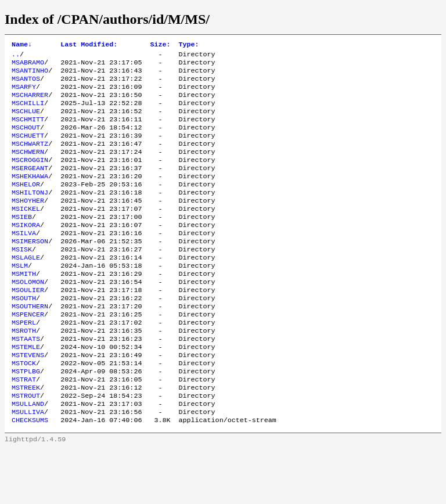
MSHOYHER (28, 224)
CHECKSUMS (30, 474)
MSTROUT (26, 447)
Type (188, 45)
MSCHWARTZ (30, 159)
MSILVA (24, 261)
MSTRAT (24, 428)
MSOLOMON (28, 316)
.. (16, 56)
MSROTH (24, 372)
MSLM (20, 298)
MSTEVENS (28, 400)
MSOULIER (28, 326)
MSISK (22, 279)
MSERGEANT (30, 186)
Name (22, 45)
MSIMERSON (30, 270)
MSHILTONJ (30, 214)
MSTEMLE (26, 391)
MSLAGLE (26, 289)
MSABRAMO (28, 66)
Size (160, 45)
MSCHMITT (28, 131)
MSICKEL (26, 233)
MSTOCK (24, 409)
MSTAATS (26, 381)
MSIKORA (26, 251)
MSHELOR (26, 205)
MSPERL (24, 363)
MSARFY (24, 93)
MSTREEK (26, 437)
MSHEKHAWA (30, 196)
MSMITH (24, 307)
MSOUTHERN (30, 344)
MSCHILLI (28, 112)
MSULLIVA (28, 465)
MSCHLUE (26, 121)
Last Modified (89, 45)
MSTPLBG (26, 419)
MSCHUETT (28, 149)
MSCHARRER (30, 103)
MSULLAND (28, 456)
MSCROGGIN (30, 177)
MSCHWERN (28, 168)
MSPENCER (28, 354)
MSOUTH (24, 335)
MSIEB (22, 242)
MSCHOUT (26, 140)
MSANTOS (26, 84)
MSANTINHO (30, 75)
